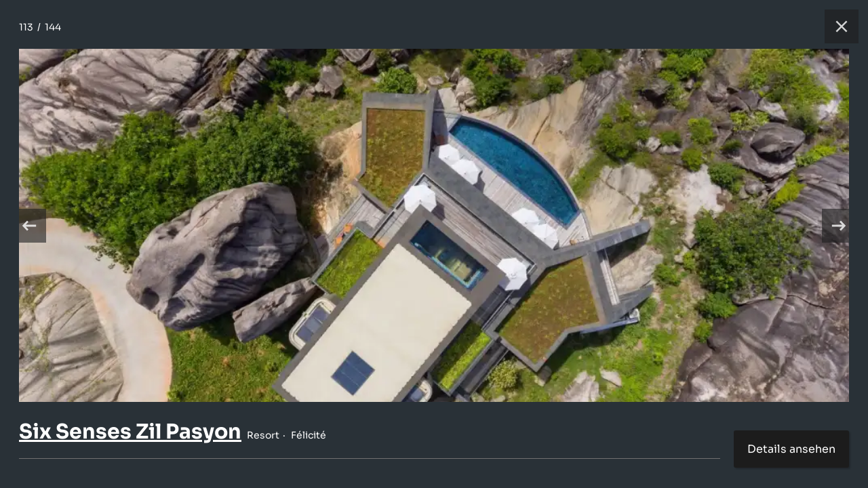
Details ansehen (791, 449)
